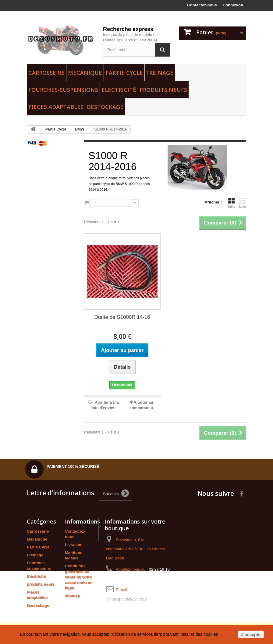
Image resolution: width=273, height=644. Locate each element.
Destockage (105, 107)
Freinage (160, 73)
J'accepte (251, 635)
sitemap (72, 596)
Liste (243, 203)
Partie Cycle (124, 73)
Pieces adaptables (56, 107)
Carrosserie (46, 73)
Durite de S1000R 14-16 (122, 317)
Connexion (233, 5)
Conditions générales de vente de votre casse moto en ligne (79, 577)
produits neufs (163, 90)
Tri (87, 202)
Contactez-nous (202, 5)
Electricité (119, 90)
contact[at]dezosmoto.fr (127, 599)
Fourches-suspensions (63, 90)
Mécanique (85, 73)
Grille (231, 203)
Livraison (74, 545)
